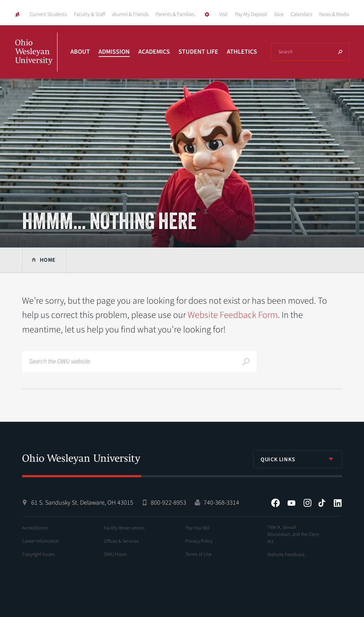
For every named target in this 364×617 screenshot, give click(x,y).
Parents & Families (175, 14)
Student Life (198, 52)
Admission (114, 52)
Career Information (41, 541)
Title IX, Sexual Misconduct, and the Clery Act (293, 534)
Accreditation (35, 528)
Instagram (307, 503)
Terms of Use (199, 554)
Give (279, 14)
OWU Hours (115, 554)
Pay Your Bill (197, 528)
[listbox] (298, 459)
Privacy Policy (199, 541)
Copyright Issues (38, 554)
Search (340, 52)
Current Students (48, 14)
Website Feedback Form (233, 315)
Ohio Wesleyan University (36, 60)
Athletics (242, 52)
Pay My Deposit (251, 14)
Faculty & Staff (90, 14)
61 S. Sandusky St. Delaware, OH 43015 (82, 503)
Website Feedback (286, 555)
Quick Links (278, 459)
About (80, 52)
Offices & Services (121, 541)
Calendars (301, 14)
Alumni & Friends (130, 14)
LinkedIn (338, 503)
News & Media (334, 14)
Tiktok (322, 503)
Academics (154, 52)
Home (48, 260)
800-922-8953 (168, 503)
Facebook (275, 503)
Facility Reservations (124, 528)
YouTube (291, 503)
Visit (224, 14)
